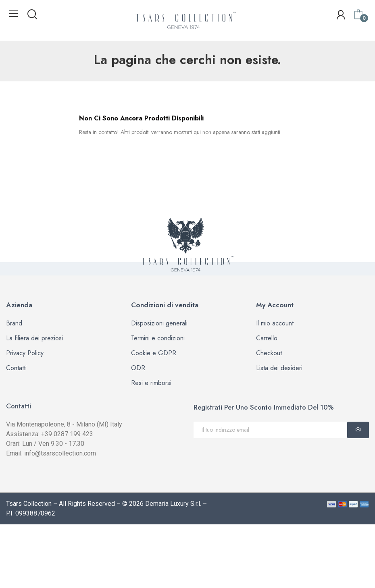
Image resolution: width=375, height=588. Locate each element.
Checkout (269, 353)
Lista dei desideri (279, 368)
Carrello (267, 338)
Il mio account (275, 323)
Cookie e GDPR (154, 353)
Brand (14, 323)
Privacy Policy (25, 353)
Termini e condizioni (158, 338)
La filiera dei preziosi (34, 338)
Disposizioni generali (159, 323)
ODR (138, 368)
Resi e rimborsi (151, 383)
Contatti (16, 368)
